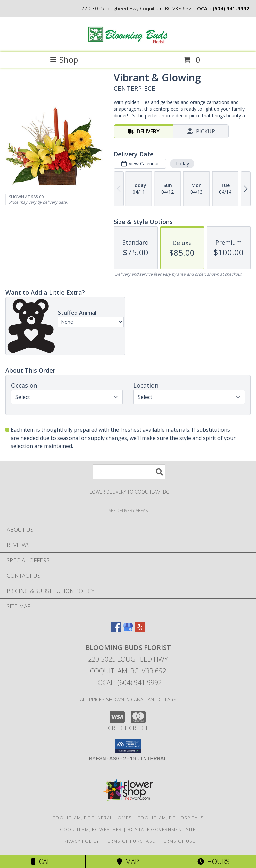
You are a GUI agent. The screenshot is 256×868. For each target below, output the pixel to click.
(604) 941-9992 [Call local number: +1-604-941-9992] (231, 8)
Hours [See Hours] (213, 861)
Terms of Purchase (130, 841)
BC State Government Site (162, 829)
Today (182, 163)
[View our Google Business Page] (128, 630)
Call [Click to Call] (42, 861)
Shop (64, 60)
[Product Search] (129, 472)
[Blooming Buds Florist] (128, 42)
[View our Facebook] (116, 630)
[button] (128, 746)
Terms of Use (178, 841)
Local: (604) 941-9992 (128, 683)
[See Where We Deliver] (128, 510)
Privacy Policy (80, 841)
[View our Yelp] (140, 630)
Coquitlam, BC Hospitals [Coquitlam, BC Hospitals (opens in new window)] (170, 818)
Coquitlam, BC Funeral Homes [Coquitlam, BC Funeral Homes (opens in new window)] (92, 818)
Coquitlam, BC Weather (91, 829)
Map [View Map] (128, 861)
